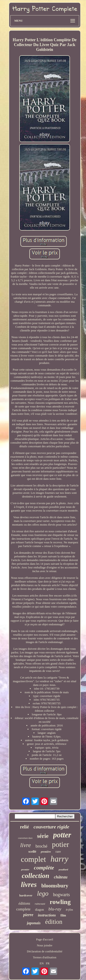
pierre (28, 915)
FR (48, 963)
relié (24, 827)
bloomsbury (55, 886)
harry (59, 859)
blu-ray (55, 909)
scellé (32, 851)
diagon (39, 910)
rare (58, 851)
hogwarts (61, 895)
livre (26, 845)
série (43, 836)
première (46, 852)
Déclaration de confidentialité (44, 951)
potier (60, 844)
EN (42, 963)
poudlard (63, 869)
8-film (69, 910)
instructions (47, 915)
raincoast (40, 904)
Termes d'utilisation (44, 957)
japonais (34, 923)
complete (23, 909)
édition (54, 922)
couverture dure (25, 838)
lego (43, 893)
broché (42, 846)
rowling (60, 902)
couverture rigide (51, 827)
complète (44, 868)
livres (29, 885)
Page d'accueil (44, 939)
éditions (24, 903)
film (63, 915)
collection (36, 876)
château (61, 877)
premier (25, 869)
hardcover (26, 895)
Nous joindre (45, 945)
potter (62, 835)
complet (33, 859)
